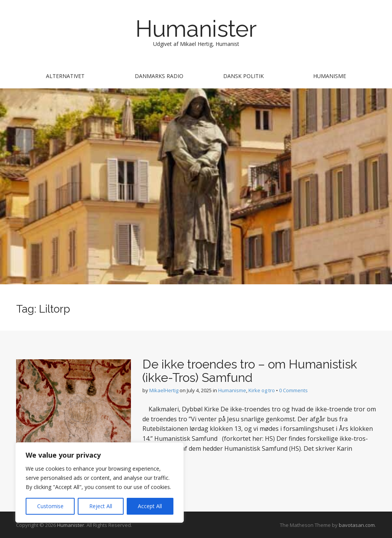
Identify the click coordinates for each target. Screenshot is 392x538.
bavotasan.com (357, 525)
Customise (50, 506)
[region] (100, 483)
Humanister (196, 29)
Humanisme (330, 76)
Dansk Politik (243, 76)
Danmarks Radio (159, 76)
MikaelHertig (164, 390)
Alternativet (65, 76)
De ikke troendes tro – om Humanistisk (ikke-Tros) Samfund (250, 371)
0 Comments (293, 390)
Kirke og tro (262, 390)
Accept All (150, 506)
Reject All (101, 506)
